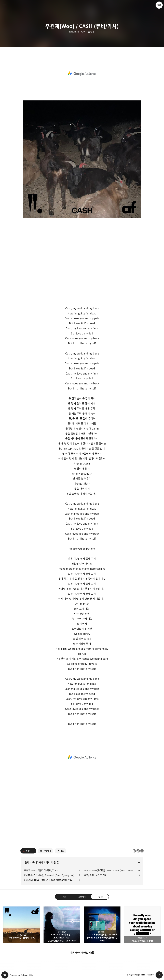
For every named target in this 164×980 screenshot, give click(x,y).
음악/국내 (92, 32)
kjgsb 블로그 (5, 975)
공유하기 (82, 897)
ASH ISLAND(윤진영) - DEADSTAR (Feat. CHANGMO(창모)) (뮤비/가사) (112, 870)
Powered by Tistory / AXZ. (21, 975)
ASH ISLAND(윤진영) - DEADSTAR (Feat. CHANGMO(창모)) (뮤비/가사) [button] (62, 925)
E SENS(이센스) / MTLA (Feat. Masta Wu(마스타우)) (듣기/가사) (52, 880)
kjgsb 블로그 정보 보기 (159, 5)
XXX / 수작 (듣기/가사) (95, 875)
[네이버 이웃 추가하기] (60, 851)
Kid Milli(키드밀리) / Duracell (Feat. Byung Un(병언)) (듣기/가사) (52, 875)
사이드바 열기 (5, 5)
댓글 (64, 897)
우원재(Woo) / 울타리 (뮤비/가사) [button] (22, 925)
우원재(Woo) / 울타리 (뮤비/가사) (41, 870)
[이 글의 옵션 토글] (34, 851)
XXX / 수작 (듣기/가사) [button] (142, 925)
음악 (27, 863)
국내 (35, 863)
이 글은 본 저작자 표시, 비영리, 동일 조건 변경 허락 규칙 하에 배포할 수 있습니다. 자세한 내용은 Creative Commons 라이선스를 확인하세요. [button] (138, 851)
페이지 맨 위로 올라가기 (159, 975)
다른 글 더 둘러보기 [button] (80, 953)
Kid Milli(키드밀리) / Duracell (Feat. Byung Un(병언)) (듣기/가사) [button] (102, 925)
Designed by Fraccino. (144, 975)
